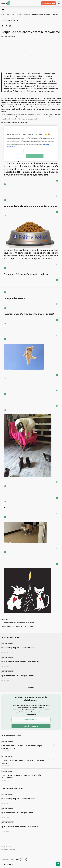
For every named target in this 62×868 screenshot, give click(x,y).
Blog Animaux (6, 14)
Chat (14, 14)
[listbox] (31, 662)
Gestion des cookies (7, 853)
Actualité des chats (23, 14)
